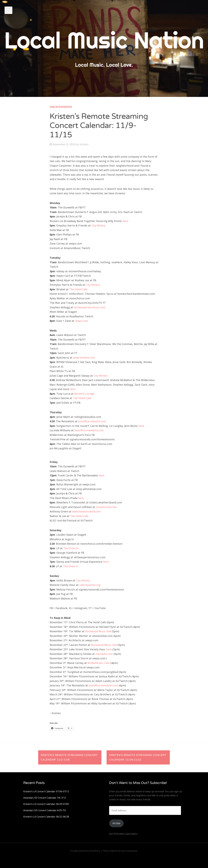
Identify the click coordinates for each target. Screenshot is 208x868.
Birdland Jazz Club (99, 663)
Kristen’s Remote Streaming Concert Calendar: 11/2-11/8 (69, 757)
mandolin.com (104, 654)
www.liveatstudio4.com (86, 511)
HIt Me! (116, 823)
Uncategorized (61, 107)
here (126, 221)
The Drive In (71, 548)
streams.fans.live (107, 507)
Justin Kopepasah (129, 851)
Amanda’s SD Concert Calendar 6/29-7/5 (45, 810)
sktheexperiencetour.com (90, 307)
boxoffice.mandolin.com (89, 430)
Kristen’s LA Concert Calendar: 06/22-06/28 (46, 817)
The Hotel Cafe (78, 289)
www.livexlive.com (84, 358)
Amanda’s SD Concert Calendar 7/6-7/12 (45, 798)
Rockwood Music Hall (98, 631)
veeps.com (81, 321)
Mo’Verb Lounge (84, 394)
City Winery (98, 225)
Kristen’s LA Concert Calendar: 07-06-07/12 (46, 791)
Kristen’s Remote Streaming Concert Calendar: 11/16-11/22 (138, 757)
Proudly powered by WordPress (85, 851)
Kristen (84, 144)
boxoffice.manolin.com (92, 421)
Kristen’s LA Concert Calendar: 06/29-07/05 (46, 804)
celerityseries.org (90, 585)
